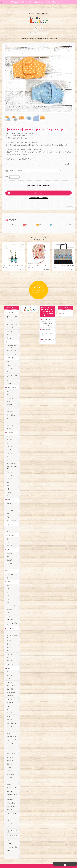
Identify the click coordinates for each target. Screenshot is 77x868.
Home (24, 35)
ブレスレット (10, 326)
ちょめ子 (9, 769)
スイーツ (9, 521)
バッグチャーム (11, 345)
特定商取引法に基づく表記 (48, 337)
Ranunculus (10, 694)
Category (42, 35)
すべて (12, 221)
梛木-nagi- (9, 748)
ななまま (9, 782)
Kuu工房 (9, 690)
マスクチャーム (11, 348)
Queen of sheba (11, 779)
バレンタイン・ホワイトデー (12, 628)
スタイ (8, 478)
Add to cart (38, 189)
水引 (7, 578)
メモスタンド (10, 393)
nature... (9, 818)
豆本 (7, 571)
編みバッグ (10, 496)
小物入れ (9, 592)
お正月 (8, 623)
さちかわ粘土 (10, 794)
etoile (8, 840)
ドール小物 (10, 612)
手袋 (7, 510)
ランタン (9, 389)
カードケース (10, 468)
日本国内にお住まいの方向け (39, 194)
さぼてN (9, 811)
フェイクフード (11, 517)
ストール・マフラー (12, 461)
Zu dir (8, 847)
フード (8, 524)
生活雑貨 (9, 602)
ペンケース (10, 556)
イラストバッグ (11, 359)
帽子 (7, 489)
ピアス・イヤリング (12, 312)
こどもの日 (10, 656)
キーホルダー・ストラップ (12, 341)
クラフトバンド (11, 513)
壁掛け (8, 396)
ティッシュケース (12, 448)
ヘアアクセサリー (12, 319)
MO (7, 701)
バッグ (8, 444)
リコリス (9, 663)
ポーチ (8, 451)
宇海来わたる (10, 687)
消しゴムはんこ (11, 375)
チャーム (8, 336)
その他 (8, 332)
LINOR (8, 808)
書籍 (7, 564)
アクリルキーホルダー (12, 370)
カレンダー (10, 363)
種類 (7, 167)
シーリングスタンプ (12, 616)
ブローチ (9, 315)
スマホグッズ (10, 599)
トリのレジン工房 (12, 837)
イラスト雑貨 (10, 352)
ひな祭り (9, 632)
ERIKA (8, 833)
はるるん (9, 755)
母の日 (8, 635)
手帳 (7, 550)
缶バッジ (9, 366)
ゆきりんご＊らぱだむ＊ (12, 822)
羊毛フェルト (10, 528)
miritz (8, 772)
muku (8, 707)
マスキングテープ (12, 546)
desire (8, 776)
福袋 (7, 589)
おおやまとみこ (11, 714)
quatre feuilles (11, 728)
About (32, 35)
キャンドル (10, 420)
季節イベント (10, 620)
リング (8, 329)
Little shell (10, 791)
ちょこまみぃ (10, 718)
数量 (7, 173)
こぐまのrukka (11, 804)
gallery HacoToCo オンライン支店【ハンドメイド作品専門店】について (48, 319)
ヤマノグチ (10, 735)
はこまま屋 (10, 680)
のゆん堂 (9, 815)
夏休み (8, 642)
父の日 (8, 639)
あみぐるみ (10, 503)
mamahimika (10, 684)
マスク (8, 455)
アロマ (8, 403)
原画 (7, 356)
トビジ (8, 697)
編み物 (8, 492)
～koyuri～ (9, 762)
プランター (10, 406)
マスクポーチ (10, 458)
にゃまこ (9, 704)
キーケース (10, 431)
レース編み (10, 500)
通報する (70, 203)
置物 (7, 386)
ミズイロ (9, 673)
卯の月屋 (9, 667)
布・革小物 (9, 427)
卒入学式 (9, 652)
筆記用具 (9, 553)
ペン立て (9, 399)
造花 (7, 585)
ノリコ (8, 742)
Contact (53, 35)
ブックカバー (10, 465)
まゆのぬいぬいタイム (12, 787)
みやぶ (8, 721)
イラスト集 (10, 567)
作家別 (8, 659)
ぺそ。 (8, 738)
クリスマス (10, 649)
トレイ (8, 416)
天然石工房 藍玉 (11, 745)
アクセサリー (10, 308)
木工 (7, 582)
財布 (7, 438)
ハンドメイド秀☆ (12, 731)
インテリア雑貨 (11, 382)
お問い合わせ (46, 326)
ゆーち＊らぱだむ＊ (12, 827)
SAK (7, 844)
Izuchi (8, 670)
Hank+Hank (10, 765)
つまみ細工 (10, 441)
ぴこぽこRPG (10, 724)
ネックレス (10, 322)
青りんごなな (10, 677)
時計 (7, 413)
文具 (7, 542)
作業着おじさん (11, 752)
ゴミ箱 (8, 423)
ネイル (8, 609)
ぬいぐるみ (10, 434)
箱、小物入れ (10, 410)
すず (7, 830)
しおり (8, 606)
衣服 (7, 482)
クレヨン (9, 560)
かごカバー (10, 472)
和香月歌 (9, 711)
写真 (7, 595)
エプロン (9, 475)
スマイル (9, 801)
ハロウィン (10, 645)
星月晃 (8, 759)
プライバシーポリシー (48, 331)
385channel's (10, 798)
